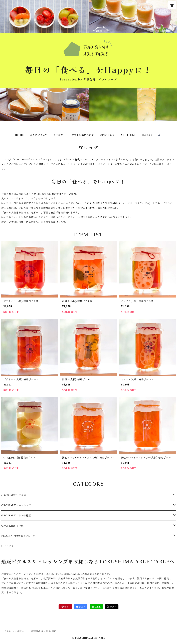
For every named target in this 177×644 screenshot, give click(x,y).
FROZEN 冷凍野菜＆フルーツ (18, 536)
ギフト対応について (83, 135)
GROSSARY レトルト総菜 (16, 516)
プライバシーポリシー (15, 631)
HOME (19, 135)
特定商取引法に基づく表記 (44, 631)
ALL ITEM (128, 135)
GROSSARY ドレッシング (16, 505)
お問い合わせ (107, 135)
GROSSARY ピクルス (14, 495)
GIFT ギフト (9, 546)
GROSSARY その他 (13, 526)
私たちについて (39, 135)
